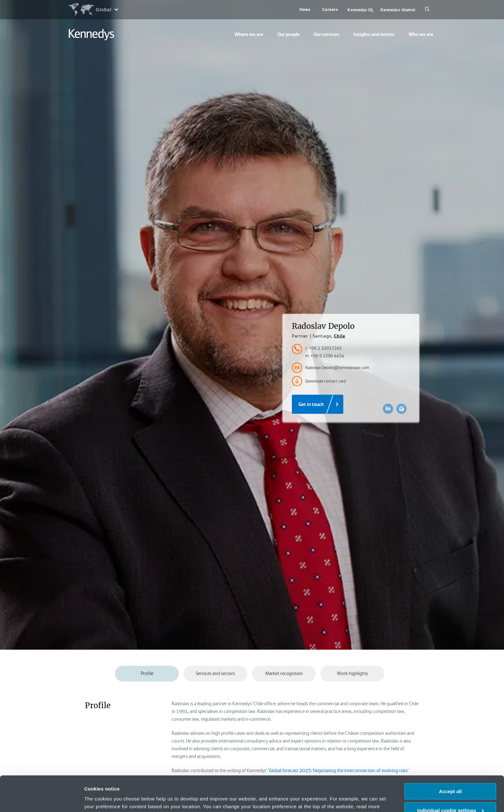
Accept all (450, 758)
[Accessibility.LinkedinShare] (388, 409)
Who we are (421, 34)
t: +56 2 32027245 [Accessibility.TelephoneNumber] (324, 348)
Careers (330, 9)
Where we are (249, 34)
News (305, 9)
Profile (147, 673)
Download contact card (319, 381)
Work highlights (352, 673)
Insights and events (374, 34)
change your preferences (163, 781)
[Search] (427, 10)
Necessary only (450, 796)
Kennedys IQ (360, 10)
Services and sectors (215, 673)
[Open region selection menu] (93, 10)
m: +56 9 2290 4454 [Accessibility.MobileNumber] (325, 356)
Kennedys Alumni (398, 10)
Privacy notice (351, 781)
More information (104, 799)
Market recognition (284, 673)
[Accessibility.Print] (401, 409)
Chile (340, 336)
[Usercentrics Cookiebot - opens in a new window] (42, 799)
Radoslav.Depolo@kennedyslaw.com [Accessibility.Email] (330, 368)
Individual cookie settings (450, 777)
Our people (288, 34)
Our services (327, 34)
